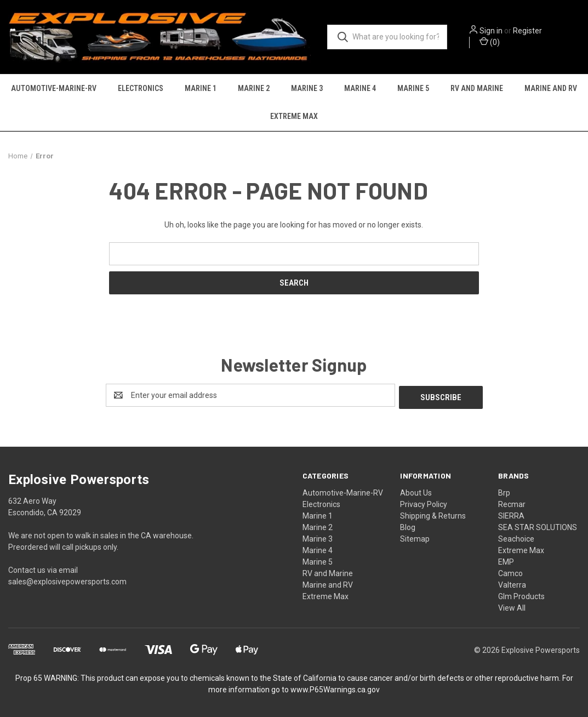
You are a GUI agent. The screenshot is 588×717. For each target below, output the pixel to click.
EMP (506, 560)
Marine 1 (201, 89)
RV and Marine (477, 89)
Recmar (512, 503)
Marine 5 (413, 89)
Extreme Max (294, 117)
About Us (416, 491)
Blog (408, 526)
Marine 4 (360, 89)
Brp (504, 491)
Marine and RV (551, 89)
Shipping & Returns (433, 514)
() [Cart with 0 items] (491, 42)
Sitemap (415, 537)
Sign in (493, 31)
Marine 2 (254, 89)
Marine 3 (307, 89)
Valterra (512, 583)
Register (529, 31)
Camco (510, 572)
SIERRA (511, 514)
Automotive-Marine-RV (54, 89)
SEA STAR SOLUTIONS (538, 526)
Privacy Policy (424, 503)
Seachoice (516, 537)
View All (512, 606)
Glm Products (521, 595)
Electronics (141, 89)
